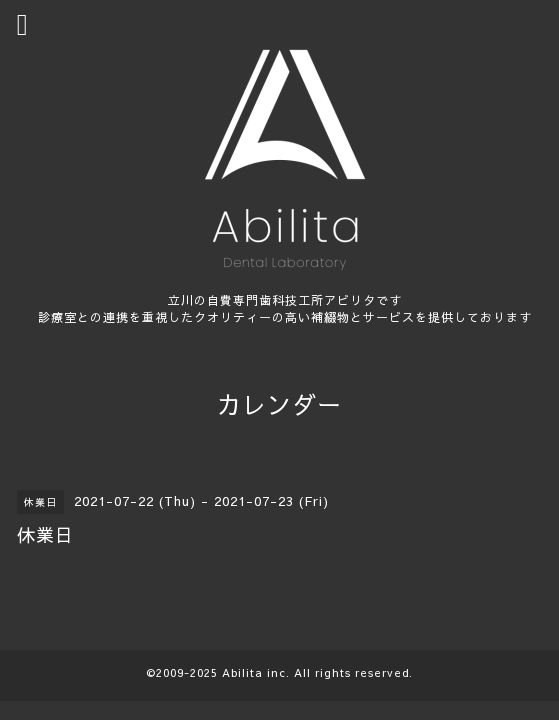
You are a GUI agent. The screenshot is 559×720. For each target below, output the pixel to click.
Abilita (242, 672)
